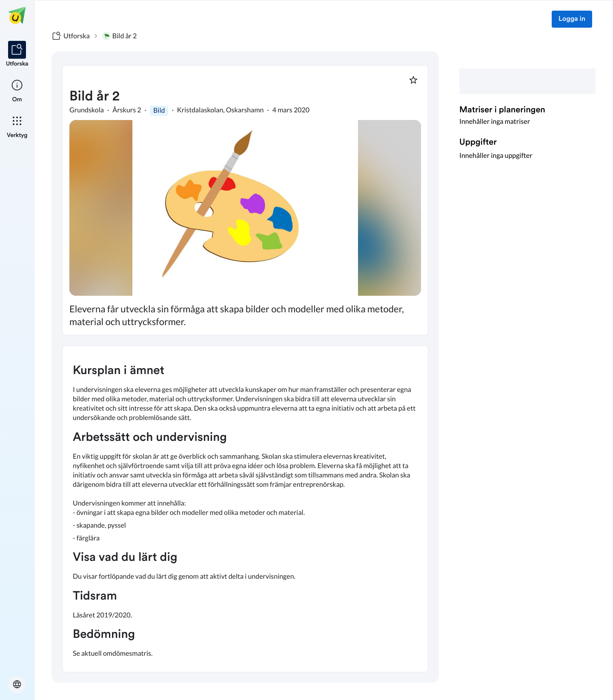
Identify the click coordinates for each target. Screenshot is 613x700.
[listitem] (17, 54)
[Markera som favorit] (413, 80)
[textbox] (245, 509)
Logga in (572, 19)
